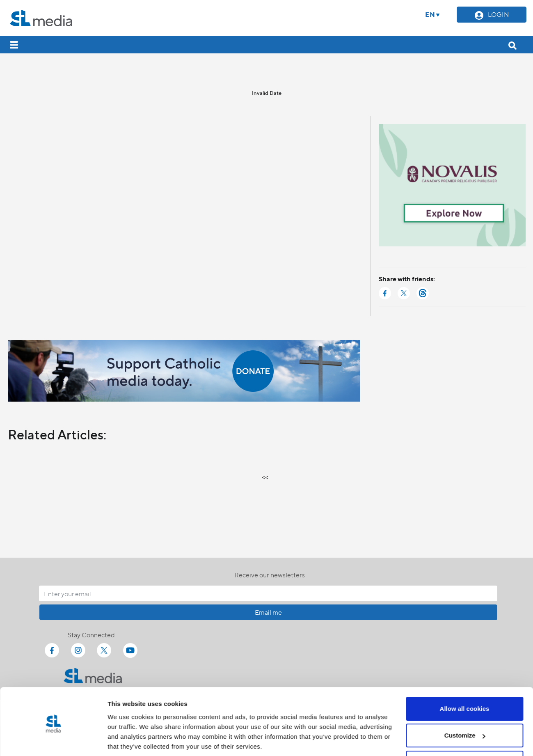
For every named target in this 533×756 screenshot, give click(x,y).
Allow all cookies (465, 679)
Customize (465, 706)
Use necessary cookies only (464, 733)
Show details (127, 740)
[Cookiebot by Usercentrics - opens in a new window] (53, 740)
